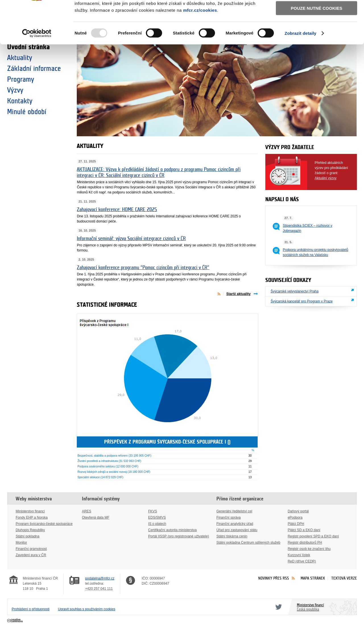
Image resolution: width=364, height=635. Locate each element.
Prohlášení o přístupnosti (31, 609)
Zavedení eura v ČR (31, 555)
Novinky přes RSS (274, 578)
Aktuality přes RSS (221, 294)
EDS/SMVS (157, 518)
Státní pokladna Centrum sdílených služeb (248, 543)
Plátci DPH (296, 524)
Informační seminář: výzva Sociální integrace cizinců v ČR (131, 239)
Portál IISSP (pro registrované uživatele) (179, 536)
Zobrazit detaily (301, 71)
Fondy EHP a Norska (32, 518)
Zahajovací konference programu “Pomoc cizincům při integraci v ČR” (143, 268)
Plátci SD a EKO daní (304, 530)
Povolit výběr (317, 30)
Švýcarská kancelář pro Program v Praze (301, 301)
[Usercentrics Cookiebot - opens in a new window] (37, 71)
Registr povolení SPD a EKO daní (313, 536)
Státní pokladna (27, 536)
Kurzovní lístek (299, 555)
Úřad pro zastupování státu (237, 530)
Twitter (278, 607)
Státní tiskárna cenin (232, 536)
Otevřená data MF (96, 518)
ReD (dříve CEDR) (302, 561)
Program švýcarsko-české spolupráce (44, 524)
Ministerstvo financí (30, 511)
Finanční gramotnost (31, 549)
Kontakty (20, 101)
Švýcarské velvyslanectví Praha (294, 291)
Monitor (21, 543)
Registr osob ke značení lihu (309, 549)
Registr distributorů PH (305, 543)
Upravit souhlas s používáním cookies (87, 609)
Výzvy (15, 90)
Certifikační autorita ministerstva (172, 530)
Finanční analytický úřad (235, 524)
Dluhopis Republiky (30, 530)
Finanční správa (228, 518)
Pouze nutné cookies (317, 46)
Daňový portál (298, 511)
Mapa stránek (313, 578)
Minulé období (27, 112)
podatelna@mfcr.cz (100, 578)
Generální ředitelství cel (234, 511)
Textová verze (344, 578)
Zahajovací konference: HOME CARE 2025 (117, 210)
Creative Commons (15, 621)
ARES (87, 511)
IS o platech (157, 524)
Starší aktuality (238, 294)
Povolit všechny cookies (317, 14)
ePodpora (295, 518)
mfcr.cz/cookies (200, 48)
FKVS (153, 511)
